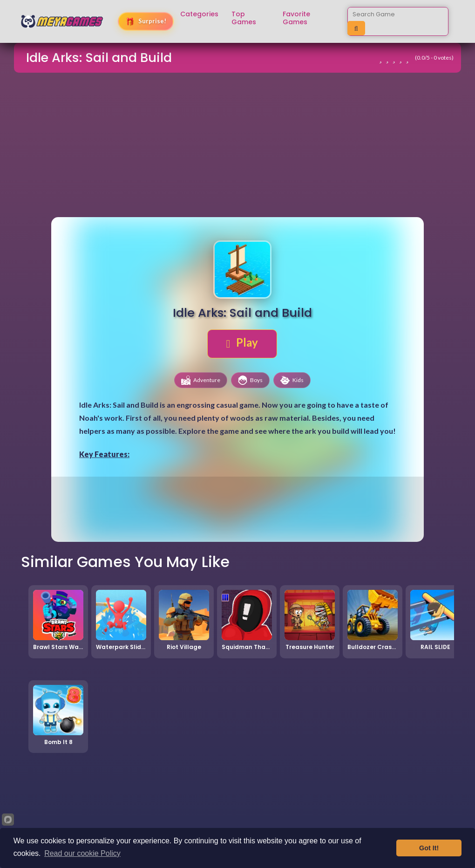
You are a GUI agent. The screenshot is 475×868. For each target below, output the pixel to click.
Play (242, 342)
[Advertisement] (237, 146)
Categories (199, 14)
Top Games (244, 18)
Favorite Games (296, 18)
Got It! (429, 848)
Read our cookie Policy (82, 853)
